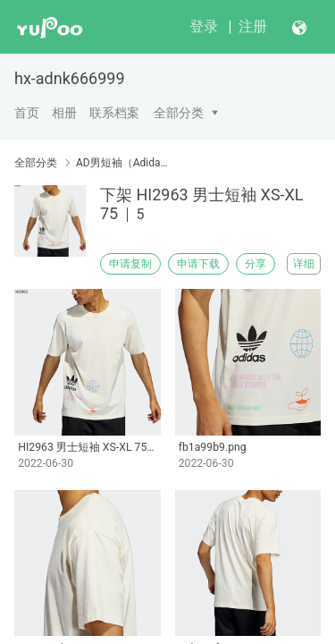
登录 (204, 26)
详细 (304, 264)
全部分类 (179, 113)
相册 (64, 113)
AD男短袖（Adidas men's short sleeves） (123, 163)
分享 (255, 264)
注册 (253, 26)
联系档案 (114, 113)
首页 (27, 113)
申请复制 (130, 264)
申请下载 (198, 264)
